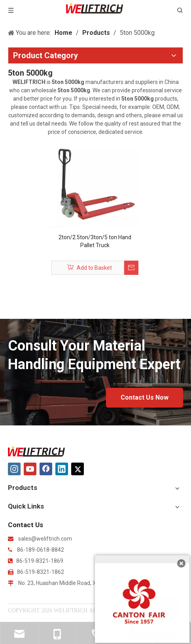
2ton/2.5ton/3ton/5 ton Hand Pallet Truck (95, 241)
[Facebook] (46, 469)
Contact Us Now (145, 397)
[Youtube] (30, 469)
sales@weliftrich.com (45, 539)
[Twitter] (78, 469)
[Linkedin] (62, 469)
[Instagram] (14, 469)
